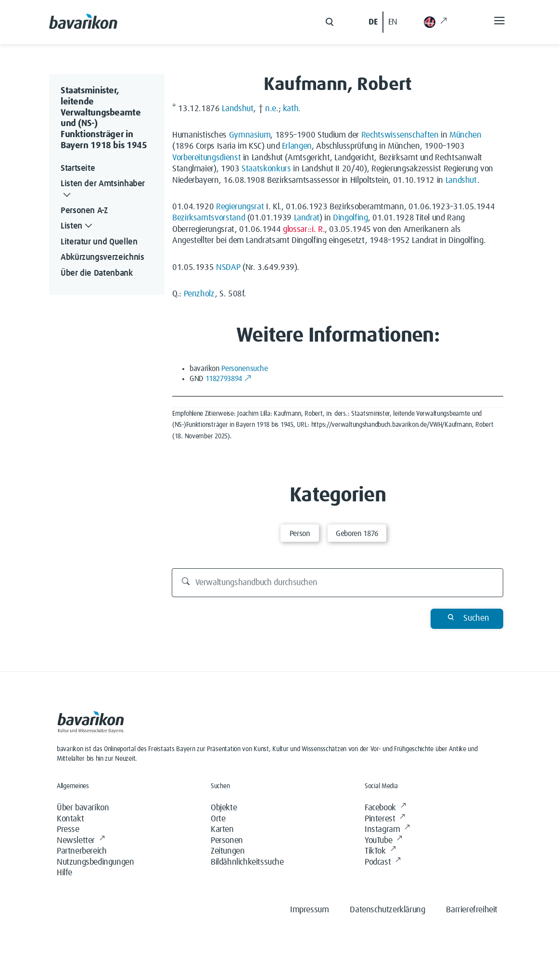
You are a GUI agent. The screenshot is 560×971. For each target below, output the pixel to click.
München (465, 135)
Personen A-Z (84, 211)
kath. (292, 109)
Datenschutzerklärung (387, 910)
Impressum (309, 910)
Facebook (385, 808)
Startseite (78, 168)
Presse (68, 830)
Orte (218, 819)
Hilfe (64, 873)
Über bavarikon (83, 808)
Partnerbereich (82, 851)
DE (373, 22)
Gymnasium (250, 135)
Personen (227, 841)
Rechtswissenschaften (400, 135)
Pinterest (385, 819)
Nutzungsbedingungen (95, 862)
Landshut (238, 109)
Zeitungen (228, 851)
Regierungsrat (240, 207)
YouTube (383, 841)
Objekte (224, 808)
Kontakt (70, 819)
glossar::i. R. (304, 230)
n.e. (272, 109)
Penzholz (199, 294)
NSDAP (228, 268)
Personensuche (244, 369)
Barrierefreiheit (472, 910)
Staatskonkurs (266, 169)
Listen (77, 226)
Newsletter (81, 841)
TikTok (380, 851)
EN (393, 22)
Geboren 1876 (357, 534)
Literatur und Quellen (99, 242)
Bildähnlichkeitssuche (247, 862)
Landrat (307, 218)
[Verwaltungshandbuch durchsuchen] (338, 583)
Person (300, 534)
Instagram (387, 830)
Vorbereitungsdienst (206, 158)
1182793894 (229, 379)
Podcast (383, 862)
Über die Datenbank (97, 273)
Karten (222, 830)
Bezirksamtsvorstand (209, 218)
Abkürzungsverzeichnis (102, 257)
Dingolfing (350, 218)
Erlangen (297, 146)
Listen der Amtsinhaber (103, 190)
